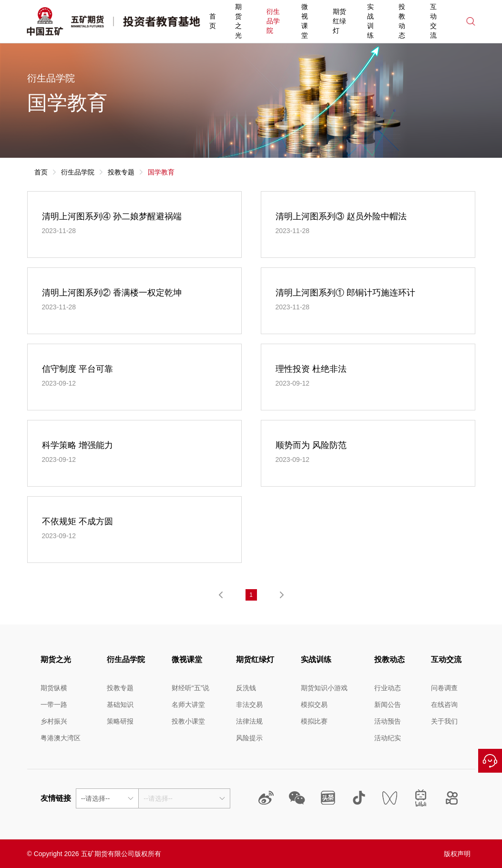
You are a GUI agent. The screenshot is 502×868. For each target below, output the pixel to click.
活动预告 (388, 721)
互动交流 (433, 21)
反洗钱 (246, 688)
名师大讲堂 (188, 705)
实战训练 (370, 21)
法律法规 (249, 721)
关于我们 (444, 721)
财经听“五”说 (190, 688)
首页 (213, 21)
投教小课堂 (188, 721)
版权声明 (457, 854)
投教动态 (402, 21)
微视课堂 (305, 21)
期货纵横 (54, 688)
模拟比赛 (314, 721)
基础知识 (120, 705)
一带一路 (54, 705)
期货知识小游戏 (324, 688)
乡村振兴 (54, 721)
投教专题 (121, 172)
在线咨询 (490, 761)
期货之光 (238, 21)
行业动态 (388, 688)
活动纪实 (388, 738)
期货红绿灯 (339, 21)
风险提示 (249, 738)
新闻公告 (388, 705)
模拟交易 (314, 705)
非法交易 (249, 705)
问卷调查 (444, 688)
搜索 (471, 21)
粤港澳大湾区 (61, 738)
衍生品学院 (273, 21)
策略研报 (120, 721)
